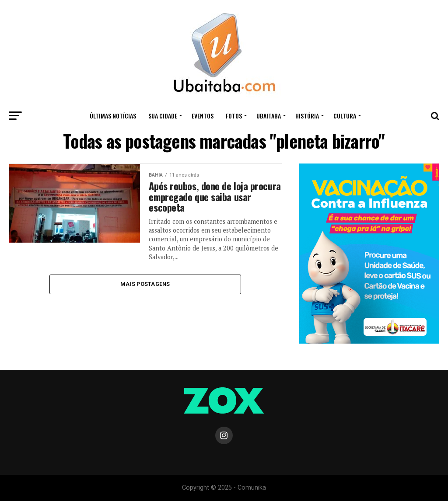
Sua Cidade (163, 116)
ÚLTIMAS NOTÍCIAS (113, 116)
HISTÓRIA (307, 116)
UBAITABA (269, 116)
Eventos (203, 116)
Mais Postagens (145, 284)
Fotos (234, 116)
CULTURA (345, 116)
